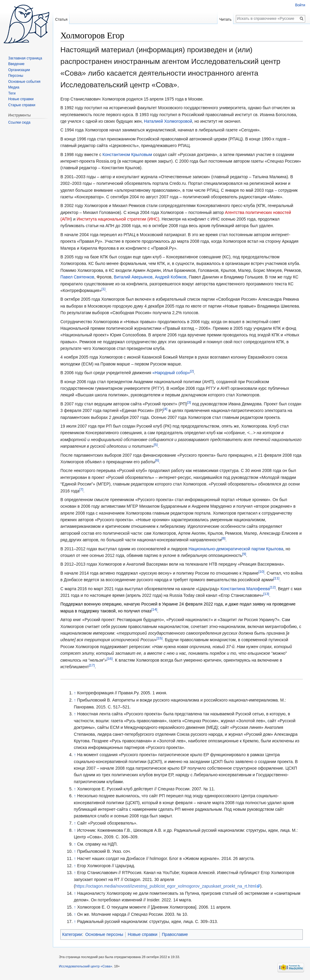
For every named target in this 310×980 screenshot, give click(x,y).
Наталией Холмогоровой (168, 121)
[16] (110, 658)
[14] (154, 609)
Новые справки (143, 934)
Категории (72, 934)
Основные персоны (104, 934)
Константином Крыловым (127, 155)
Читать (225, 19)
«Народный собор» (171, 373)
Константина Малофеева (245, 589)
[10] (261, 571)
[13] (266, 594)
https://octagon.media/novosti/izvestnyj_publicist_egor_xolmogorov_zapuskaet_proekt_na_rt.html (166, 886)
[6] (157, 460)
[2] (192, 371)
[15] (160, 638)
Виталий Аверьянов (133, 277)
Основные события (24, 82)
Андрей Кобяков (171, 277)
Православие (175, 934)
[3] (189, 402)
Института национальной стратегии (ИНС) (118, 219)
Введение (16, 64)
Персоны (16, 76)
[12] (273, 587)
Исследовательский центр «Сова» (86, 966)
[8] (224, 538)
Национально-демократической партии (226, 549)
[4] (165, 409)
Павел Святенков (77, 277)
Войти (300, 5)
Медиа (14, 87)
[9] (244, 554)
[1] (103, 289)
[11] (277, 578)
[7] (81, 489)
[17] (92, 665)
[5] (156, 445)
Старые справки (22, 105)
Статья (61, 19)
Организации (19, 70)
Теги (12, 93)
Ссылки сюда (19, 122)
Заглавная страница (25, 58)
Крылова (275, 549)
